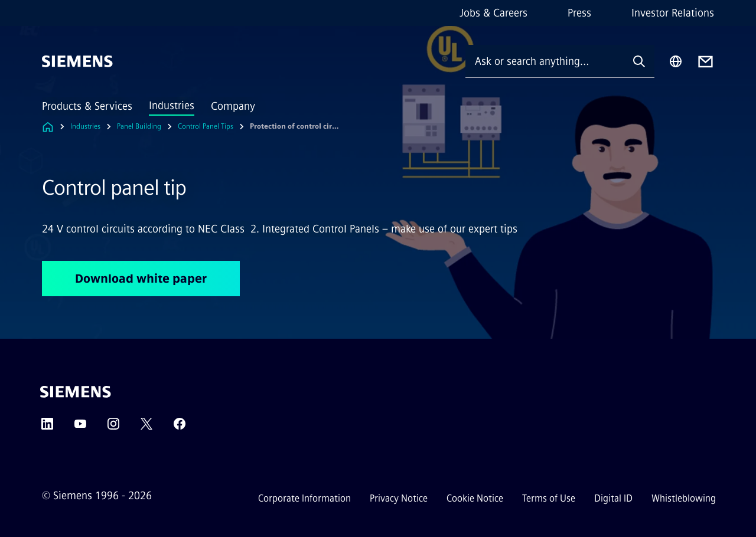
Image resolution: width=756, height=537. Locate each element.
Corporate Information (304, 498)
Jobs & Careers (493, 13)
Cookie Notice (475, 498)
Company (233, 106)
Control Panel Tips (206, 126)
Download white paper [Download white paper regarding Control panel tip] (141, 279)
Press (579, 13)
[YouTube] (80, 428)
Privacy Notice (399, 498)
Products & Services (87, 106)
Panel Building (139, 126)
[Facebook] (180, 428)
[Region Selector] (676, 61)
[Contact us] (706, 62)
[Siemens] (77, 61)
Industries (172, 106)
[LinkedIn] (47, 428)
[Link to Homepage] (48, 127)
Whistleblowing (684, 498)
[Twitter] (146, 428)
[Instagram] (113, 428)
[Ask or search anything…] (545, 61)
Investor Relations (673, 13)
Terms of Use (549, 498)
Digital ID (613, 498)
